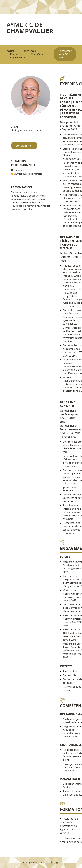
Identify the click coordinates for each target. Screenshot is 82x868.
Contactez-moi (24, 146)
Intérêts (66, 666)
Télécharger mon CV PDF (65, 54)
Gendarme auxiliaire (67, 404)
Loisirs (65, 557)
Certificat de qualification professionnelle (69, 822)
